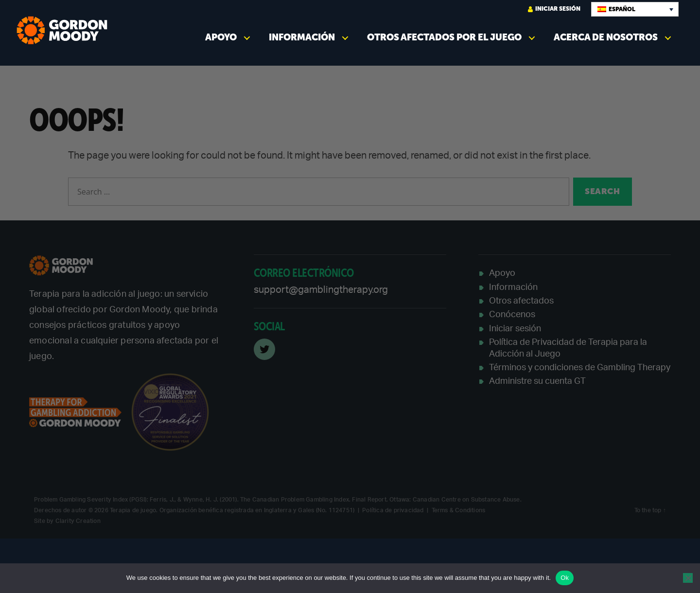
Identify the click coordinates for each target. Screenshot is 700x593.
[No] (688, 578)
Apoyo (221, 37)
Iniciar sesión (554, 9)
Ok (565, 578)
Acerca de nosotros (606, 37)
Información (302, 37)
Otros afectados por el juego (444, 37)
